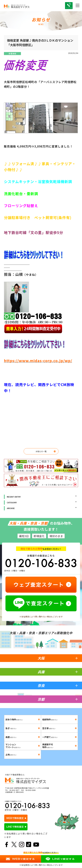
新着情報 (12, 53)
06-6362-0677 (14, 790)
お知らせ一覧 (41, 451)
